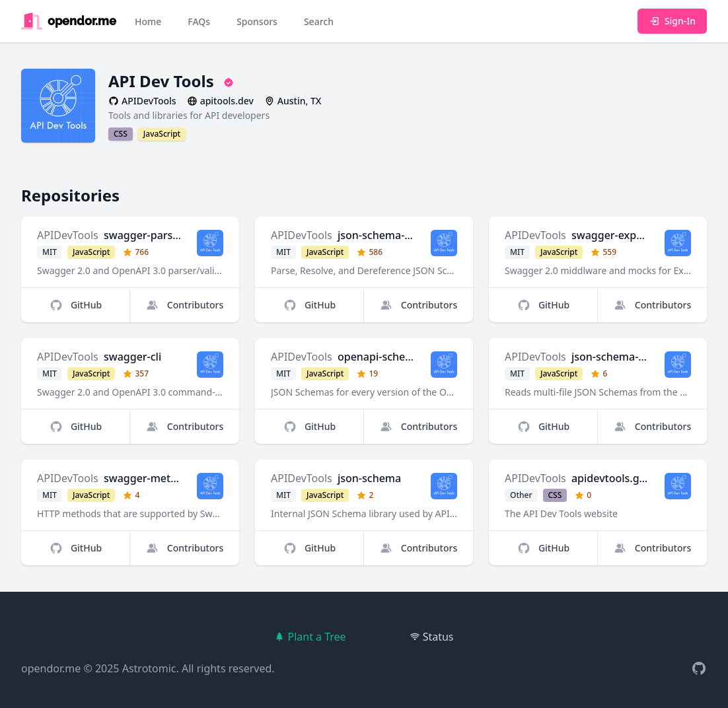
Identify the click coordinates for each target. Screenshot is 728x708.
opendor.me (51, 668)
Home (148, 21)
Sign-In (672, 21)
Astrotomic (149, 668)
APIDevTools (68, 235)
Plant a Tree (310, 637)
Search (319, 21)
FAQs (199, 21)
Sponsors (257, 21)
